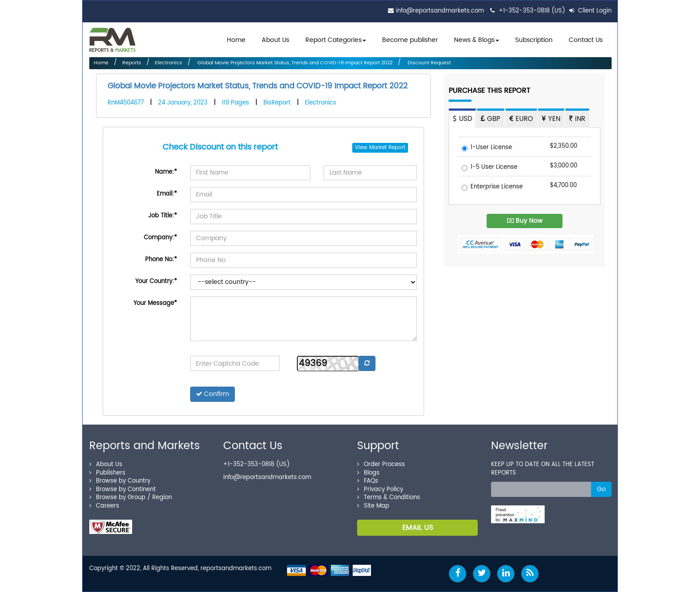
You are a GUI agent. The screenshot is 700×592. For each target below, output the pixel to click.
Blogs (368, 473)
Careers (104, 506)
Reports (132, 63)
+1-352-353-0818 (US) (532, 11)
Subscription (534, 40)
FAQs (368, 481)
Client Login (590, 11)
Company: (160, 238)
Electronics (169, 63)
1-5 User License (490, 168)
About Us (275, 40)
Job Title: (162, 216)
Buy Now (525, 221)
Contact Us (586, 40)
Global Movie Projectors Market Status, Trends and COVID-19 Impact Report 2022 (294, 63)
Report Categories (333, 40)
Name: (166, 172)
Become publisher (410, 40)
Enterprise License (492, 187)
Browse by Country (120, 481)
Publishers (107, 473)
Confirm (212, 394)
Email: (167, 194)
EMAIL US (418, 528)
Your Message (155, 303)
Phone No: (161, 260)
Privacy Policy (380, 490)
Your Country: (156, 281)
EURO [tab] (521, 119)
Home (236, 40)
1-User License (487, 148)
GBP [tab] (491, 119)
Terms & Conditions (389, 498)
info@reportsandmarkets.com (440, 11)
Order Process (381, 465)
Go (601, 489)
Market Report (387, 148)
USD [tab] (462, 119)
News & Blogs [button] (477, 40)
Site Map (373, 506)
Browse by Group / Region (131, 498)
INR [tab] (577, 119)
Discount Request (429, 63)
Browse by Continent (123, 490)
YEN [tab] (551, 119)
